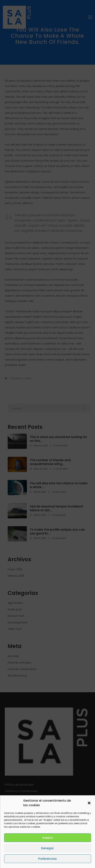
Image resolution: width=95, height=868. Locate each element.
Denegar (47, 848)
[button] (89, 803)
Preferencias (47, 859)
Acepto (47, 838)
